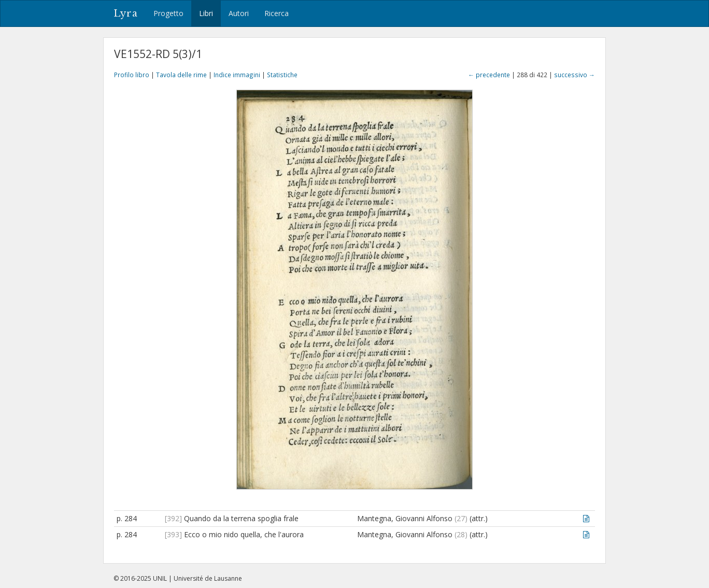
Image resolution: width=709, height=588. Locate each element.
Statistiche (282, 75)
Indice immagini (237, 75)
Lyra (126, 13)
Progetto (168, 13)
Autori (239, 13)
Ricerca (276, 13)
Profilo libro (132, 75)
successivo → (575, 75)
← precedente (489, 75)
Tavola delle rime (181, 75)
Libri (206, 13)
